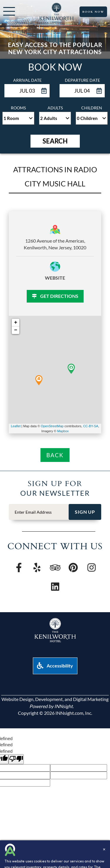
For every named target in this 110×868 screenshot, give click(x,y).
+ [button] (16, 323)
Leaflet (16, 426)
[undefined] (16, 759)
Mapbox (63, 431)
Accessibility (55, 666)
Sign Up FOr (55, 483)
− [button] (16, 330)
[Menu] (9, 11)
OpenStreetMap (52, 426)
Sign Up (85, 512)
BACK (55, 455)
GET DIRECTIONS (55, 296)
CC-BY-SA (91, 426)
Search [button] (55, 141)
